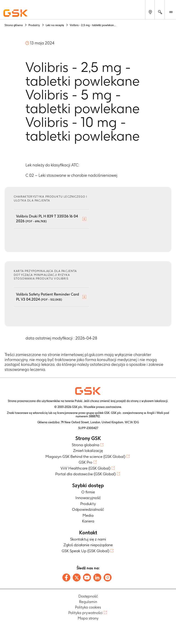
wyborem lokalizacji (154, 401)
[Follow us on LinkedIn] (97, 577)
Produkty (88, 504)
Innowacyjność (88, 498)
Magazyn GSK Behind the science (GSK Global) (85, 457)
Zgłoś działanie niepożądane (88, 545)
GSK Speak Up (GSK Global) (85, 551)
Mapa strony (88, 618)
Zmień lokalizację (88, 451)
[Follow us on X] (77, 577)
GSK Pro (85, 462)
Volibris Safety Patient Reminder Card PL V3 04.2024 (48, 297)
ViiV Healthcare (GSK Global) (85, 468)
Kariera (88, 521)
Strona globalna (85, 445)
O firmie (88, 492)
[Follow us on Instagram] (108, 577)
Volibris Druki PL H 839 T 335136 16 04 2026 (47, 219)
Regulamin (88, 602)
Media (88, 515)
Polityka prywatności (85, 613)
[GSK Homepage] (16, 13)
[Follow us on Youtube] (87, 577)
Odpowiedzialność (88, 509)
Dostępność (88, 596)
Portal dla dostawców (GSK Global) (85, 474)
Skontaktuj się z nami (88, 539)
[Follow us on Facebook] (66, 577)
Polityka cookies (88, 607)
